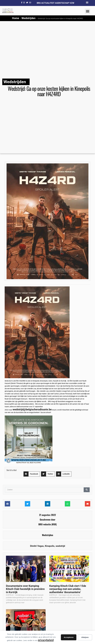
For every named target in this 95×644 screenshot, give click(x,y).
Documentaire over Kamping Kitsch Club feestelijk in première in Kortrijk (25, 589)
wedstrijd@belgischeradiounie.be (32, 409)
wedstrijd (60, 546)
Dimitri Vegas (37, 546)
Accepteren (69, 637)
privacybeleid (46, 640)
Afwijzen (85, 637)
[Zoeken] (87, 490)
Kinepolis (50, 546)
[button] (87, 2)
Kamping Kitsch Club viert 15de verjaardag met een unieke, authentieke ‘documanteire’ (68, 589)
